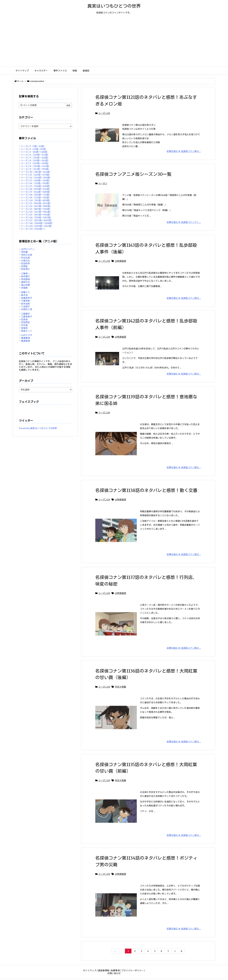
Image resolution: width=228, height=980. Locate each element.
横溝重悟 (25, 338)
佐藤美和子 (27, 298)
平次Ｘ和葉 (120, 687)
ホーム (20, 81)
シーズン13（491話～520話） (36, 180)
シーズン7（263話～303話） (35, 163)
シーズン (103, 183)
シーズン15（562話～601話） (36, 186)
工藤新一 (25, 274)
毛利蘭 (24, 252)
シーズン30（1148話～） (34, 229)
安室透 (24, 328)
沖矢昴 (24, 325)
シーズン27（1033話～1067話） (37, 220)
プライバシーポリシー (133, 970)
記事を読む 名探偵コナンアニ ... (184, 222)
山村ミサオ (27, 335)
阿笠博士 (25, 269)
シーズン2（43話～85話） (34, 149)
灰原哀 (24, 266)
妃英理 (24, 319)
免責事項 (115, 970)
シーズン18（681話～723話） (36, 195)
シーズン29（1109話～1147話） (37, 226)
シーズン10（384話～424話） (36, 172)
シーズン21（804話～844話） (36, 203)
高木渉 (24, 295)
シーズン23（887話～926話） (36, 209)
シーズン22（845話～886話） (36, 206)
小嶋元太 (25, 261)
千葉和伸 (25, 301)
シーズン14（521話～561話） (36, 183)
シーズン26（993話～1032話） (37, 217)
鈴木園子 (25, 276)
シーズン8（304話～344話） (36, 166)
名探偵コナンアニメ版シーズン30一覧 (133, 174)
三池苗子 (25, 306)
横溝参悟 (25, 341)
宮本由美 (25, 304)
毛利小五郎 (27, 255)
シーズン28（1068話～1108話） (37, 223)
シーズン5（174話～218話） (35, 158)
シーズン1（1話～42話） (33, 146)
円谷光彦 (25, 258)
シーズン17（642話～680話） (36, 192)
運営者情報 (104, 970)
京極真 (24, 288)
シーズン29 (104, 113)
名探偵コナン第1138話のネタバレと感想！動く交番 (146, 490)
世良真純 (25, 279)
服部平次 (25, 282)
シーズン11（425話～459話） (36, 175)
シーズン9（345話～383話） (36, 169)
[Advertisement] (114, 43)
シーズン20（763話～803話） (36, 200)
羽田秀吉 (25, 322)
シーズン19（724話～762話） (36, 198)
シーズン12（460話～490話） (36, 178)
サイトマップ (90, 970)
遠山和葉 (25, 285)
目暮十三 (25, 292)
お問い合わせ (114, 973)
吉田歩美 (25, 263)
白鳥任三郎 (27, 309)
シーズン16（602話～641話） (36, 189)
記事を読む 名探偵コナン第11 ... (184, 151)
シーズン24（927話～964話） (36, 212)
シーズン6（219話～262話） (35, 160)
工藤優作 (25, 314)
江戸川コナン (28, 249)
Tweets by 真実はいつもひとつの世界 (38, 428)
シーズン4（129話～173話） (35, 155)
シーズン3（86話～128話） (35, 152)
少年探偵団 (120, 261)
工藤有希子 (27, 317)
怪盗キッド (27, 331)
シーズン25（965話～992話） (36, 215)
